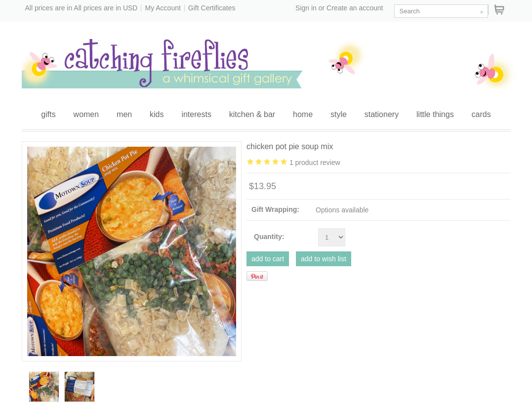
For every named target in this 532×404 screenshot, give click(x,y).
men (124, 114)
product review (315, 162)
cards (481, 114)
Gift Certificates (212, 8)
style (339, 114)
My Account (163, 8)
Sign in (306, 8)
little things (435, 114)
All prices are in (105, 8)
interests (196, 114)
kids (157, 114)
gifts (48, 114)
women (86, 114)
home (303, 114)
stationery (382, 114)
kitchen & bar (252, 114)
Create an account (355, 8)
